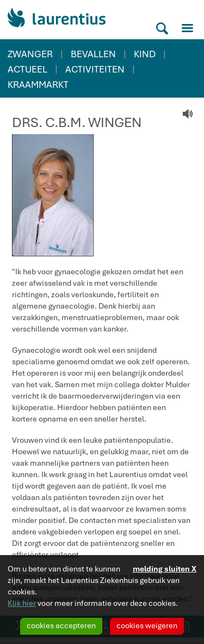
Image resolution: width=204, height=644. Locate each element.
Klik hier (22, 603)
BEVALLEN (93, 54)
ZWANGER (30, 54)
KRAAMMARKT (38, 85)
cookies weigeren (147, 625)
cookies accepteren (61, 625)
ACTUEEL (27, 69)
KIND (145, 54)
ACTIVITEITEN (95, 69)
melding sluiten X (165, 569)
